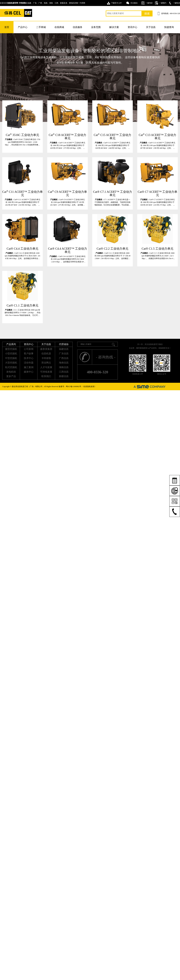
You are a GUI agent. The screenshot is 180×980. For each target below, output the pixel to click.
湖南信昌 (64, 367)
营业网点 (46, 363)
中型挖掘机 (11, 358)
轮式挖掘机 (11, 367)
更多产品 (11, 376)
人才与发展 (46, 367)
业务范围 (96, 27)
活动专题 (29, 363)
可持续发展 (46, 372)
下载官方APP (116, 3)
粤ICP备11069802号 (74, 386)
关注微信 (134, 3)
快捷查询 (169, 27)
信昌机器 (46, 354)
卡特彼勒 (46, 358)
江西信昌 (64, 372)
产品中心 (23, 27)
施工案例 (29, 367)
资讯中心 (132, 27)
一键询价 (149, 3)
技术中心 (29, 358)
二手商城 (41, 27)
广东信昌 (64, 354)
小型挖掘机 (11, 354)
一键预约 (163, 3)
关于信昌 (151, 27)
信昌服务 (78, 27)
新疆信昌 (64, 376)
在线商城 (59, 27)
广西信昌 (64, 358)
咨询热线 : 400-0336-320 (171, 13)
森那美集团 (46, 349)
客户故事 (29, 354)
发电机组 (11, 372)
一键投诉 (176, 3)
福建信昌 (64, 349)
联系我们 (46, 376)
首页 (7, 27)
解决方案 (114, 27)
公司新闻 (29, 349)
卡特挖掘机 (16, 13)
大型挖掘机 (11, 363)
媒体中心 (29, 372)
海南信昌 (64, 363)
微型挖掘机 (11, 349)
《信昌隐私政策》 (89, 386)
